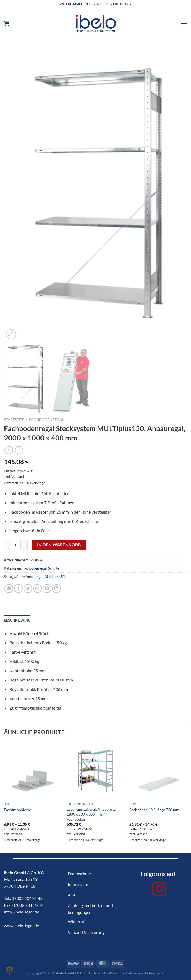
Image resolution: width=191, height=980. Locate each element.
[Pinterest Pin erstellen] (47, 589)
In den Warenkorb (59, 545)
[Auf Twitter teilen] (28, 589)
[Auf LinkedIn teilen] (56, 589)
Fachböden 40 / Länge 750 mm (154, 810)
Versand (18, 476)
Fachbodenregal (47, 420)
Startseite (14, 420)
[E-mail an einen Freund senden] (37, 589)
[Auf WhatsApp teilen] (9, 589)
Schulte (54, 568)
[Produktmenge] (15, 545)
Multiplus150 (55, 577)
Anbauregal (34, 577)
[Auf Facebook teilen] (18, 589)
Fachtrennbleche (18, 810)
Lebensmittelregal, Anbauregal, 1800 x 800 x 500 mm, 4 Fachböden (92, 814)
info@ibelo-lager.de (22, 912)
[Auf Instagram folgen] (159, 890)
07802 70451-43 (27, 898)
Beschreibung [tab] (17, 620)
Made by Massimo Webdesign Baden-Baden (130, 973)
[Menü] (184, 23)
